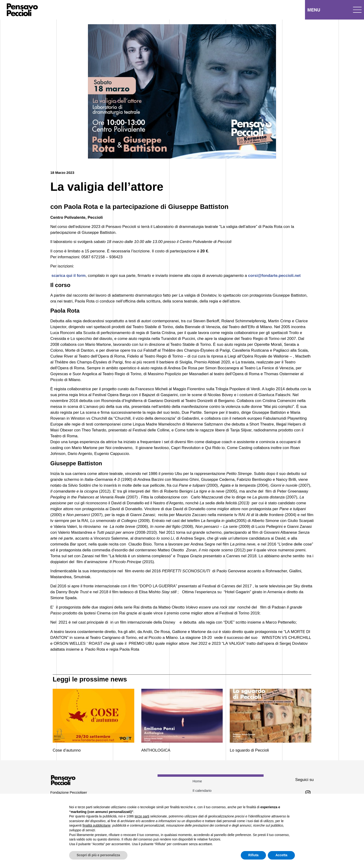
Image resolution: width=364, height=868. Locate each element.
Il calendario (202, 790)
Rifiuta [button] (253, 855)
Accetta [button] (281, 855)
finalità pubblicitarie (97, 825)
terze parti (142, 816)
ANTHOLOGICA (156, 750)
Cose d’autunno (67, 750)
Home (197, 781)
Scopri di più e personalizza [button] (98, 855)
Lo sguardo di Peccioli (249, 750)
